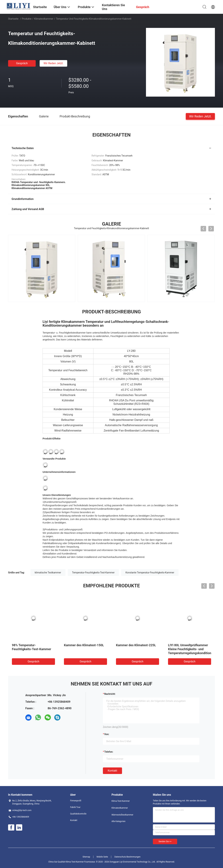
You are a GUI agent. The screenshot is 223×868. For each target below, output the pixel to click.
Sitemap (86, 857)
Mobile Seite (102, 857)
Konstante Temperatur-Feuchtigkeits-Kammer (150, 573)
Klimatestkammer (44, 19)
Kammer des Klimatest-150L (84, 645)
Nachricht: (110, 694)
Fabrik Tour (75, 807)
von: (107, 734)
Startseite (13, 19)
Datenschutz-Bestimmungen (127, 857)
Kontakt (112, 771)
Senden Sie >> (165, 841)
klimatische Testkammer (48, 573)
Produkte (27, 19)
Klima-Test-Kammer (121, 801)
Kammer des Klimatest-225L (136, 645)
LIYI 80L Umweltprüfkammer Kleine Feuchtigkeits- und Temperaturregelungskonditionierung (194, 649)
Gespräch (22, 63)
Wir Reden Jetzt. (53, 63)
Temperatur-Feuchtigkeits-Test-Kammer (93, 573)
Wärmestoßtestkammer (122, 815)
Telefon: (109, 752)
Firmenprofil (76, 801)
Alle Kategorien (118, 821)
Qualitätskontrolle (78, 814)
